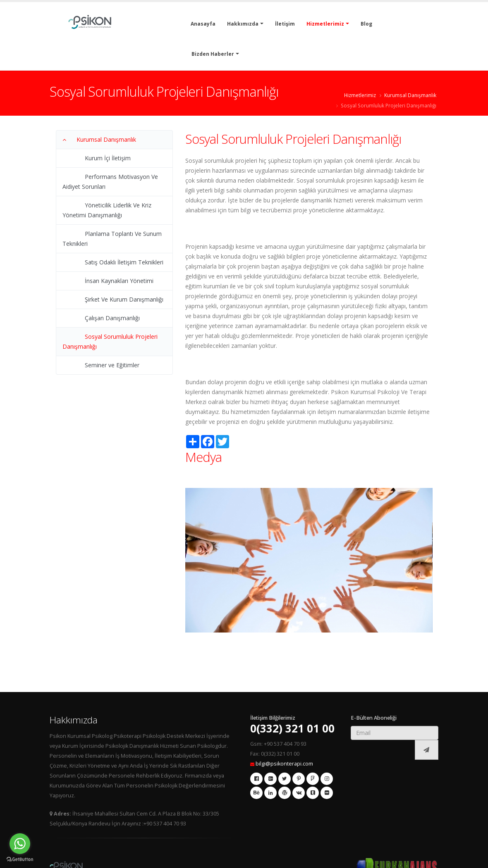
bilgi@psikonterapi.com (284, 764)
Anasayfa (203, 24)
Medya (203, 457)
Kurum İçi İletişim (108, 158)
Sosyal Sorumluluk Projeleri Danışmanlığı (389, 105)
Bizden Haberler (213, 54)
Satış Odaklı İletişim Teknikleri (124, 262)
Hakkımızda (243, 24)
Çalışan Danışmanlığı (112, 318)
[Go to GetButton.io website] (20, 860)
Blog (366, 24)
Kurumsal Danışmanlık (410, 95)
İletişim (285, 24)
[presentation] (383, 750)
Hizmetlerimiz (325, 24)
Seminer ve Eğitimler (112, 365)
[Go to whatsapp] (20, 844)
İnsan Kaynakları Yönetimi (119, 281)
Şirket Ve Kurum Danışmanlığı (124, 299)
